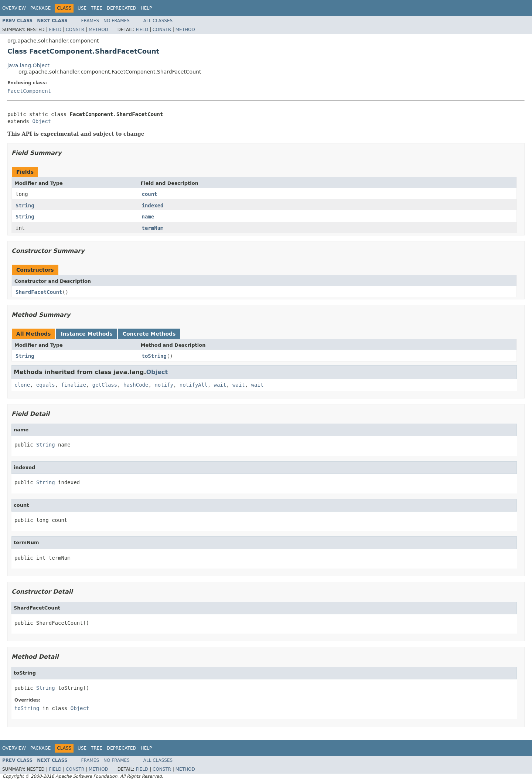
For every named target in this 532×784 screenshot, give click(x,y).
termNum (153, 228)
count (150, 194)
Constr (75, 30)
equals (46, 385)
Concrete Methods (149, 334)
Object (42, 121)
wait (220, 385)
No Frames (117, 21)
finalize (73, 385)
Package (40, 8)
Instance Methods (86, 334)
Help (146, 8)
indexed (153, 206)
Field (55, 30)
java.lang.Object (28, 65)
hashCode (136, 385)
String (25, 206)
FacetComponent (29, 91)
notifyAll (194, 385)
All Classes (158, 21)
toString (154, 356)
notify (164, 385)
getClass (105, 385)
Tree (97, 8)
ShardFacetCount (39, 292)
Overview (14, 8)
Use (82, 8)
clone (22, 385)
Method (98, 30)
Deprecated (122, 8)
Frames (90, 21)
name (148, 217)
